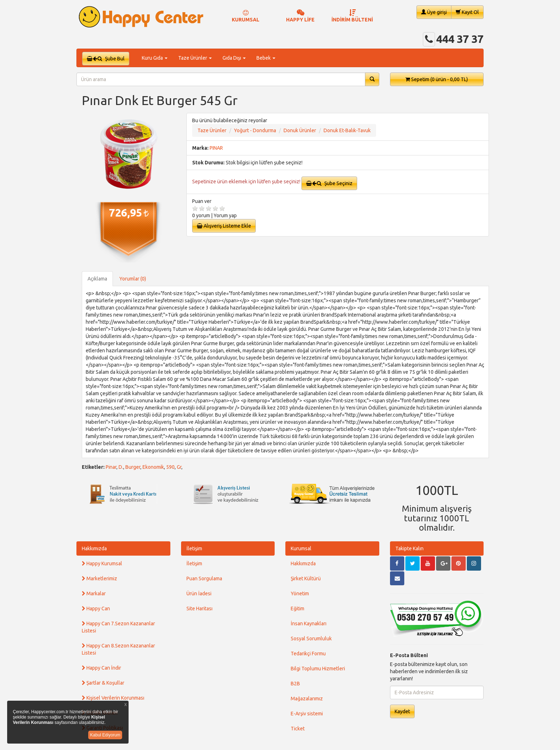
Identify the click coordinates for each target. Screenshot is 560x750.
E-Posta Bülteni (409, 655)
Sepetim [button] (437, 79)
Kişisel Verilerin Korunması (113, 698)
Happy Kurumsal (102, 563)
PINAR (216, 148)
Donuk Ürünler (300, 130)
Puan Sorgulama (204, 578)
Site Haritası (199, 609)
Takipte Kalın (409, 548)
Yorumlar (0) (133, 279)
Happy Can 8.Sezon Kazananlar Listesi (118, 649)
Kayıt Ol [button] (467, 12)
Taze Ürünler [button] (195, 58)
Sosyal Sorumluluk (311, 639)
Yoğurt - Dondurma (255, 130)
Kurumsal (301, 548)
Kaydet (402, 711)
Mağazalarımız (307, 699)
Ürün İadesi (199, 593)
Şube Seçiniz (329, 183)
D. (121, 467)
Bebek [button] (266, 58)
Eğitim (297, 609)
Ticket (298, 729)
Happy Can (96, 609)
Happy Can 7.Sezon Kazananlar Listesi (118, 627)
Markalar (94, 593)
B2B (295, 684)
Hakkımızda (94, 548)
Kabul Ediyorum (105, 735)
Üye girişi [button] (434, 12)
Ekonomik (153, 467)
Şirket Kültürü (306, 578)
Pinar (111, 467)
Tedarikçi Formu (308, 654)
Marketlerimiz (99, 578)
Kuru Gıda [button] (155, 58)
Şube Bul (106, 59)
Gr (179, 467)
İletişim (194, 548)
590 (170, 467)
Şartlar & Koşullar (103, 683)
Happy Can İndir (101, 668)
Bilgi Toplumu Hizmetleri (318, 669)
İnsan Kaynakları (309, 624)
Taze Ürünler (212, 130)
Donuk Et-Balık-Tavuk (347, 130)
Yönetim (300, 593)
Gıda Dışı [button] (234, 58)
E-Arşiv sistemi (307, 714)
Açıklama (97, 279)
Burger (133, 467)
